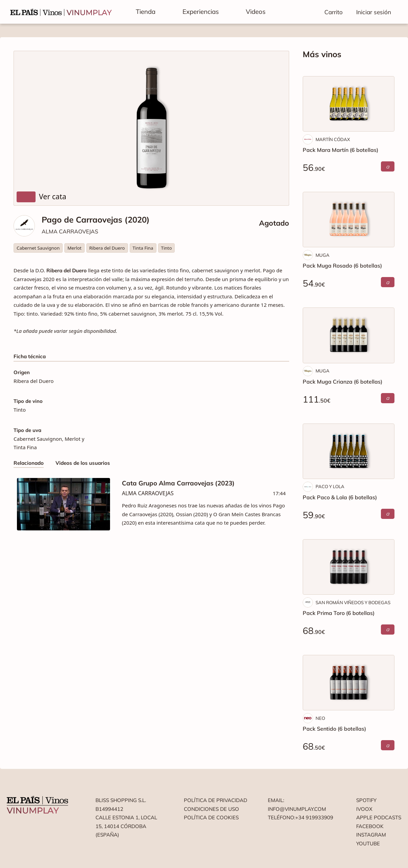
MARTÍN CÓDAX (333, 139)
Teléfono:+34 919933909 (300, 817)
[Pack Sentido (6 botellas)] (349, 683)
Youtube (368, 843)
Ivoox (364, 809)
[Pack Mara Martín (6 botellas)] (349, 104)
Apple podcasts (379, 817)
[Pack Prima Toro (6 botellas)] (349, 567)
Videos (256, 12)
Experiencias (201, 12)
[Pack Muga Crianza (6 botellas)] (349, 335)
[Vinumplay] (61, 12)
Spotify (366, 800)
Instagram (371, 835)
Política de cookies (211, 817)
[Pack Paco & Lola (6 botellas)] (349, 451)
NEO (320, 718)
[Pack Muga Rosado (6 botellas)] (349, 220)
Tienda (146, 12)
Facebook (370, 826)
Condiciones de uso (211, 809)
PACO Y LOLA (330, 486)
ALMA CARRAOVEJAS (70, 231)
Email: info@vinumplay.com (297, 805)
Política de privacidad (216, 800)
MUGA (323, 255)
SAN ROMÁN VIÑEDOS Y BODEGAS (353, 602)
